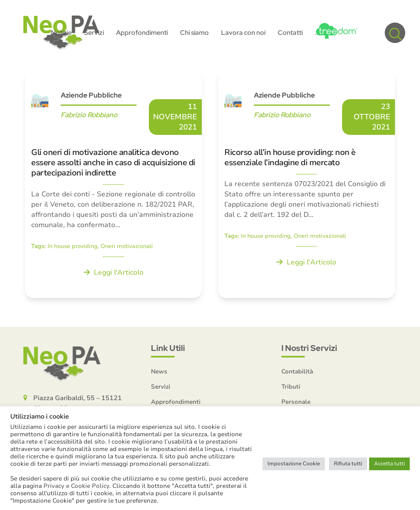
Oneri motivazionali (127, 246)
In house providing (73, 246)
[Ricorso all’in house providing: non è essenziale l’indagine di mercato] (307, 184)
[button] (395, 33)
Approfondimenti (176, 402)
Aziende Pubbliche (91, 95)
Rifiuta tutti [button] (348, 464)
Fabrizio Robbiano (89, 115)
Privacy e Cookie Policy (76, 486)
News (159, 371)
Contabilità (297, 371)
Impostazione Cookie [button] (294, 464)
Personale (296, 402)
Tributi (291, 387)
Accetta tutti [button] (389, 464)
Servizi (161, 387)
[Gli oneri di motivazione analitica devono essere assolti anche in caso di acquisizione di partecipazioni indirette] (113, 184)
